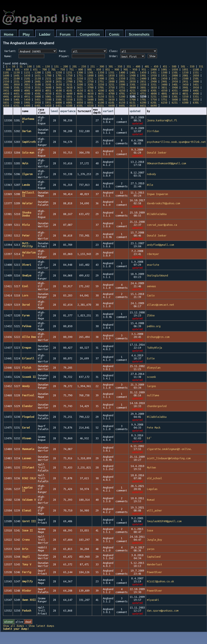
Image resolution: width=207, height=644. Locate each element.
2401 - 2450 (159, 78)
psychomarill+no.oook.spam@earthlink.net (176, 142)
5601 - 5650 (106, 99)
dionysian (154, 368)
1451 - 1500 (159, 72)
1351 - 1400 (117, 72)
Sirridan (153, 131)
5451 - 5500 (43, 99)
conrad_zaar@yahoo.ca (162, 225)
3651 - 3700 (85, 87)
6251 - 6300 (180, 102)
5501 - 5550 (64, 99)
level (54, 111)
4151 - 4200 (96, 90)
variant (108, 111)
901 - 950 (130, 69)
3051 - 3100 (32, 84)
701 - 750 (58, 69)
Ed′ (149, 438)
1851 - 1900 (127, 75)
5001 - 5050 (53, 96)
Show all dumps (14, 626)
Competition (90, 34)
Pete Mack (154, 427)
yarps (151, 549)
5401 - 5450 (22, 99)
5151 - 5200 (117, 96)
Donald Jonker (157, 153)
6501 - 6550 (85, 105)
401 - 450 (151, 66)
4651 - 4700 (106, 93)
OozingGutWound (158, 275)
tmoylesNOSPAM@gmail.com (164, 521)
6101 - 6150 (117, 102)
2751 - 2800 (106, 81)
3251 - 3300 (117, 84)
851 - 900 (112, 69)
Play (26, 34)
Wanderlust (154, 564)
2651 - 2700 (64, 81)
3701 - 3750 (106, 87)
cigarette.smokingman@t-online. (170, 449)
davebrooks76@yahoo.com (164, 203)
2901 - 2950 (169, 81)
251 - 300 (97, 66)
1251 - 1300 (75, 72)
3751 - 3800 (127, 87)
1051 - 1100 (191, 69)
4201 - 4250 (117, 90)
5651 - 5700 (127, 99)
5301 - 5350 (180, 96)
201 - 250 (79, 66)
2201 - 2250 (75, 78)
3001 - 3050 (11, 84)
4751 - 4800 (148, 93)
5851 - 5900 (11, 102)
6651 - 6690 (148, 105)
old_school (154, 478)
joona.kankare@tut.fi (162, 120)
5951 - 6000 (53, 102)
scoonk (151, 377)
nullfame (153, 395)
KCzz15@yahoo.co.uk (161, 581)
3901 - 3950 (191, 87)
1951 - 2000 (169, 75)
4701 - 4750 (127, 93)
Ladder (45, 34)
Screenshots (139, 34)
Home (9, 34)
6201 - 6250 (159, 102)
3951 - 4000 (11, 90)
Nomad (151, 500)
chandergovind (157, 406)
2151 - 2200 (53, 78)
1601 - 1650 (22, 75)
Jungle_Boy (154, 540)
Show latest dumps (41, 626)
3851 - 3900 (169, 87)
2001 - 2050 (191, 75)
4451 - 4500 (22, 93)
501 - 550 (188, 66)
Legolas (152, 489)
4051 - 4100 (53, 90)
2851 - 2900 (148, 81)
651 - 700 (40, 69)
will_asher (154, 510)
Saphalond (154, 557)
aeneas (151, 286)
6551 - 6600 (106, 105)
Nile (150, 185)
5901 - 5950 (32, 102)
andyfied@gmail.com (161, 245)
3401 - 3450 (180, 84)
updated (135, 111)
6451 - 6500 (64, 105)
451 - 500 (169, 66)
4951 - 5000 (32, 96)
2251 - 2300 (96, 78)
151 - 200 (61, 66)
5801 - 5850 (191, 99)
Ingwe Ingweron (158, 194)
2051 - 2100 (11, 78)
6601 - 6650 (127, 105)
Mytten (151, 467)
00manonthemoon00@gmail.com (167, 163)
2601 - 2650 (43, 81)
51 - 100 (26, 66)
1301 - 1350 (96, 72)
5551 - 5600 (85, 99)
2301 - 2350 (117, 78)
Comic (114, 34)
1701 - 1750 (64, 75)
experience (68, 111)
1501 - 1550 (180, 72)
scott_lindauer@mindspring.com (169, 458)
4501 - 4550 (43, 93)
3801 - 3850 (148, 87)
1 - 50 (11, 66)
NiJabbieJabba (157, 214)
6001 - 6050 (75, 102)
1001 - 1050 (169, 69)
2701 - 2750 (85, 81)
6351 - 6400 (22, 105)
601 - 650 (22, 69)
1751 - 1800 (85, 75)
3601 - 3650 (64, 87)
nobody (151, 174)
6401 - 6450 (43, 105)
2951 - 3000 (191, 81)
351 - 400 (133, 66)
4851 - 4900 (191, 93)
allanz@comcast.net (161, 305)
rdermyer (153, 254)
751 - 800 (76, 69)
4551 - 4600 (64, 93)
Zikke (151, 315)
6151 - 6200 (138, 102)
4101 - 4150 (75, 90)
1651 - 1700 (43, 75)
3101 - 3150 (53, 84)
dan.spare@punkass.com (163, 610)
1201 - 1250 (53, 72)
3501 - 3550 (22, 87)
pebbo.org (154, 326)
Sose (150, 530)
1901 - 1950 (148, 75)
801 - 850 (94, 69)
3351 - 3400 (159, 84)
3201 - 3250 (96, 84)
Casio (151, 295)
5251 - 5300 (159, 96)
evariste (153, 265)
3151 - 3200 (75, 84)
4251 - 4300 (138, 90)
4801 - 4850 (169, 93)
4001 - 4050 (32, 90)
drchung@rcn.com (158, 337)
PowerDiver (154, 572)
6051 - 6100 (96, 102)
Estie (151, 358)
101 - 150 (43, 66)
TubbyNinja (154, 348)
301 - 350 (115, 66)
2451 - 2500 (180, 78)
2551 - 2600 (22, 81)
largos (151, 386)
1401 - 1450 (138, 72)
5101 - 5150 (96, 96)
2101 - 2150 (32, 78)
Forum (65, 34)
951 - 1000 (149, 69)
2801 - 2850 (127, 81)
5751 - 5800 (169, 99)
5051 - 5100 (75, 96)
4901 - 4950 (11, 96)
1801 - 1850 (106, 75)
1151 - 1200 (32, 72)
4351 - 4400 (180, 90)
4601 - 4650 (85, 93)
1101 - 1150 (11, 72)
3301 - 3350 (138, 84)
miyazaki (153, 600)
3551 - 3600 (43, 87)
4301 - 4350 (159, 90)
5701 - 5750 (148, 99)
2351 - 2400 (138, 78)
